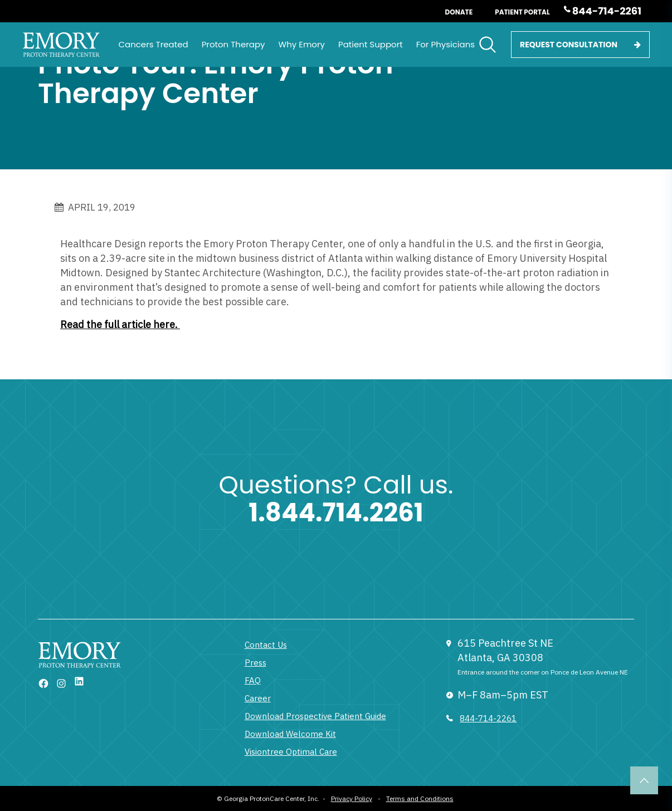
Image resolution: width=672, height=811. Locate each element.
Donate (459, 12)
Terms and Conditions (420, 798)
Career (258, 698)
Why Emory (302, 44)
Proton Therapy (233, 44)
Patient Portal (522, 12)
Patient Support (371, 44)
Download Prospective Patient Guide (315, 716)
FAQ (253, 680)
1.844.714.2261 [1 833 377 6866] (336, 513)
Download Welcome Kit (290, 734)
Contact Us (266, 645)
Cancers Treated (153, 44)
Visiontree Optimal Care (291, 752)
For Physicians (445, 44)
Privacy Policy (352, 798)
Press (255, 663)
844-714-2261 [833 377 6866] (488, 718)
